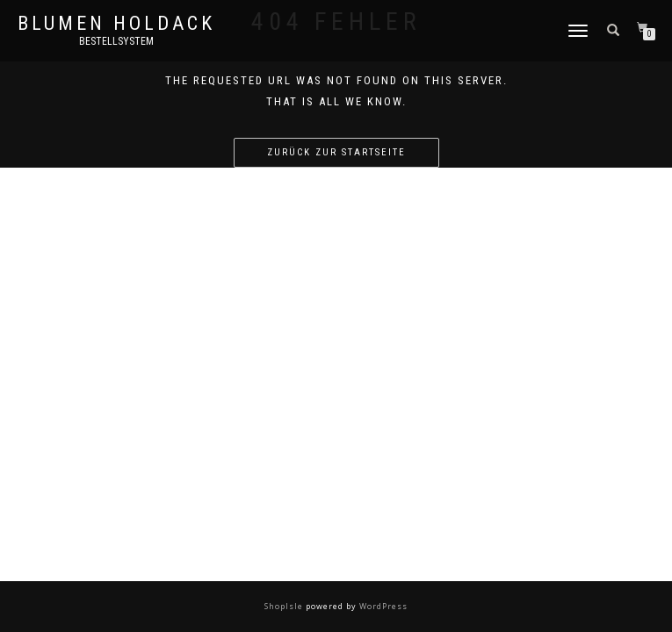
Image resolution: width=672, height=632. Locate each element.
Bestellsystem (116, 41)
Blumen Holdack (116, 24)
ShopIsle (285, 606)
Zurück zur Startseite (336, 152)
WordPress (382, 606)
